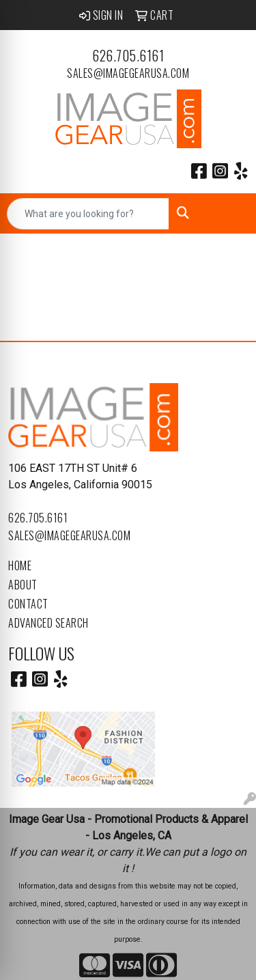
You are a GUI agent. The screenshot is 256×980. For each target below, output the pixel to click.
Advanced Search (48, 623)
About (23, 585)
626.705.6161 (128, 55)
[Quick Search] (88, 214)
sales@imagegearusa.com (128, 73)
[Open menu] (229, 214)
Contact (28, 604)
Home (20, 565)
